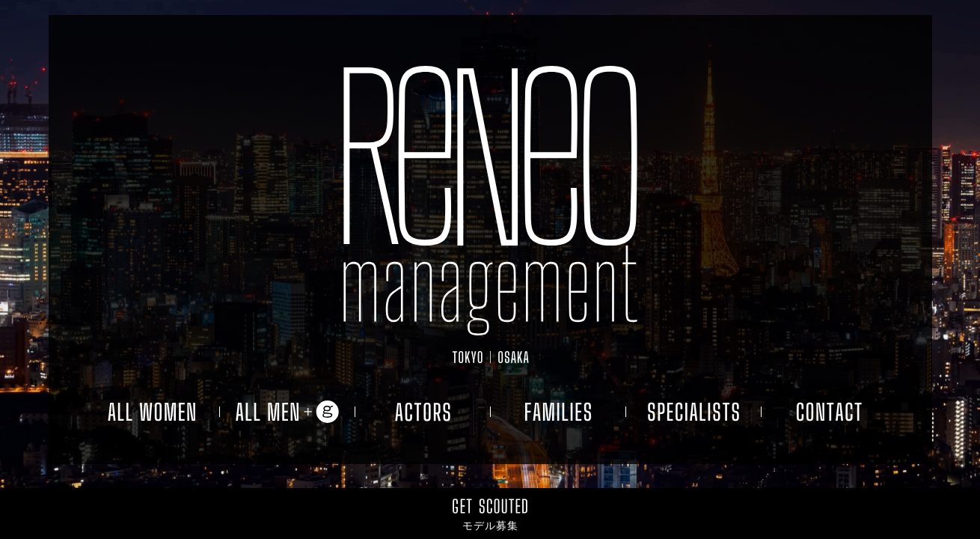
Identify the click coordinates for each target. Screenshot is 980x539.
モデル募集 (490, 526)
